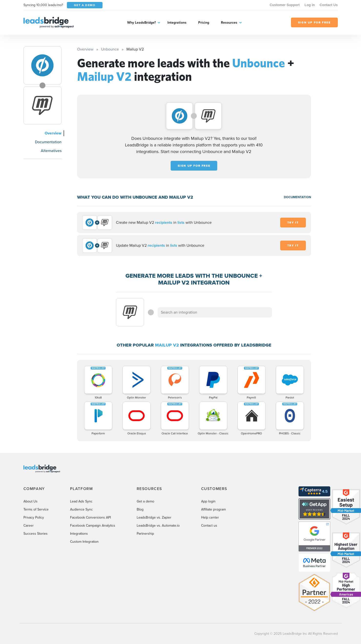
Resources (229, 23)
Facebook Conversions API (90, 517)
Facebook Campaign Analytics (93, 526)
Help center (210, 517)
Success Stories (36, 534)
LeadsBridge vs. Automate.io (158, 526)
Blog (140, 509)
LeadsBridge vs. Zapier (154, 517)
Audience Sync (81, 509)
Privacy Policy (34, 517)
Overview (53, 133)
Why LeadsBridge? (141, 23)
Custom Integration (84, 542)
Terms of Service (36, 509)
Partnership (145, 534)
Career (29, 526)
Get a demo (145, 501)
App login (208, 501)
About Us (31, 501)
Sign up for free (194, 166)
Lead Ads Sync (81, 501)
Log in (310, 5)
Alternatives (51, 151)
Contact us (209, 526)
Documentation (48, 142)
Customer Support (285, 5)
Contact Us (329, 5)
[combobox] (215, 312)
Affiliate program (213, 509)
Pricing (204, 23)
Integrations (177, 23)
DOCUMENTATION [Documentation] (297, 197)
